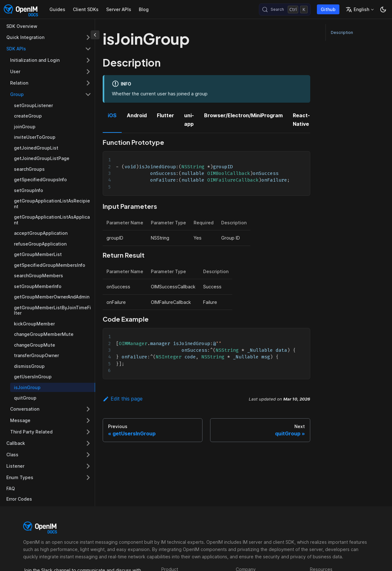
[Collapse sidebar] (95, 35)
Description (342, 32)
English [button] (357, 10)
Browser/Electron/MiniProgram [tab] (243, 115)
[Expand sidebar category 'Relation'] (88, 83)
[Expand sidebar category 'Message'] (88, 420)
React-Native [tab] (301, 119)
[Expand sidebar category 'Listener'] (88, 466)
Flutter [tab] (165, 115)
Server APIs (119, 9)
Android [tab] (137, 115)
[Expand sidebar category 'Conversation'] (88, 409)
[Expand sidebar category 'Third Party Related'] (88, 432)
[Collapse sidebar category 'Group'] (88, 94)
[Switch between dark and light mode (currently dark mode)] (383, 10)
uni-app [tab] (189, 119)
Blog (144, 9)
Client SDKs (86, 9)
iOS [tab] (112, 115)
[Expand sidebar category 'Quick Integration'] (88, 37)
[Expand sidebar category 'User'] (88, 72)
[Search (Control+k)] (285, 10)
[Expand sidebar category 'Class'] (88, 455)
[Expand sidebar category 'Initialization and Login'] (88, 60)
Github (328, 9)
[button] (49, 478)
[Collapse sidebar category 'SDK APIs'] (88, 49)
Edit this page (123, 399)
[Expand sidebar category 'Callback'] (88, 443)
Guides (57, 9)
